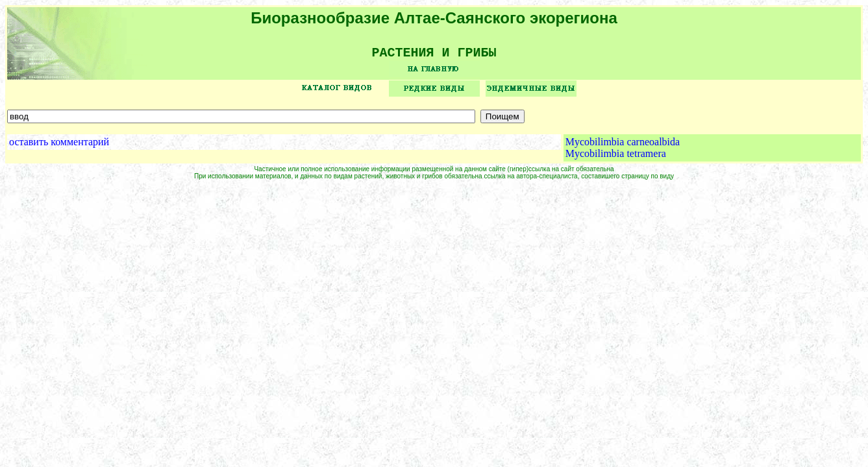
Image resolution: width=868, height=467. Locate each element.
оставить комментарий (59, 146)
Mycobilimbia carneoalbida (623, 146)
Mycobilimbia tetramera (616, 158)
